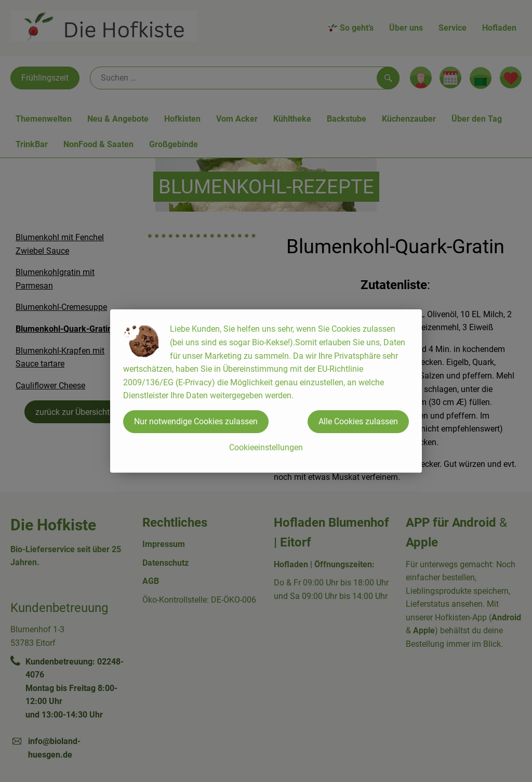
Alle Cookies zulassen (358, 421)
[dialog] (266, 391)
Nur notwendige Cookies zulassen (196, 421)
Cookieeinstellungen (266, 447)
